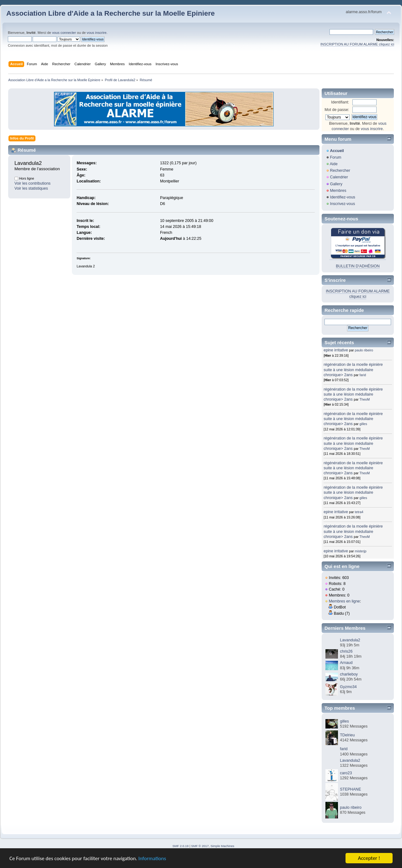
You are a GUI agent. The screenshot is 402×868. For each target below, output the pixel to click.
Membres (338, 191)
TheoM (364, 399)
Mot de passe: (337, 110)
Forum (335, 157)
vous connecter (64, 33)
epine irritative (336, 350)
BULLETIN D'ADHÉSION (358, 266)
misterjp (361, 551)
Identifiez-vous (342, 197)
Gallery (336, 184)
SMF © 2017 (200, 846)
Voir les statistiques (31, 188)
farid (363, 375)
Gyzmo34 (348, 687)
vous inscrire (96, 33)
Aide (334, 164)
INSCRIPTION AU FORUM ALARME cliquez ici (357, 44)
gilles (363, 424)
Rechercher (340, 171)
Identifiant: (340, 102)
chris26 (346, 651)
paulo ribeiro (364, 350)
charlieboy (349, 674)
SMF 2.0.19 (180, 846)
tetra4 (359, 512)
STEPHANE (350, 789)
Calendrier (339, 177)
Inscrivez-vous (342, 204)
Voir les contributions (32, 183)
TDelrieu (347, 735)
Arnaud (346, 663)
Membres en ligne (344, 601)
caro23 (346, 773)
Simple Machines (222, 846)
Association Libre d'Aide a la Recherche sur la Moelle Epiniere (110, 13)
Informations (152, 859)
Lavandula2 (350, 640)
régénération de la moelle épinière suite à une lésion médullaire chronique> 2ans (353, 370)
